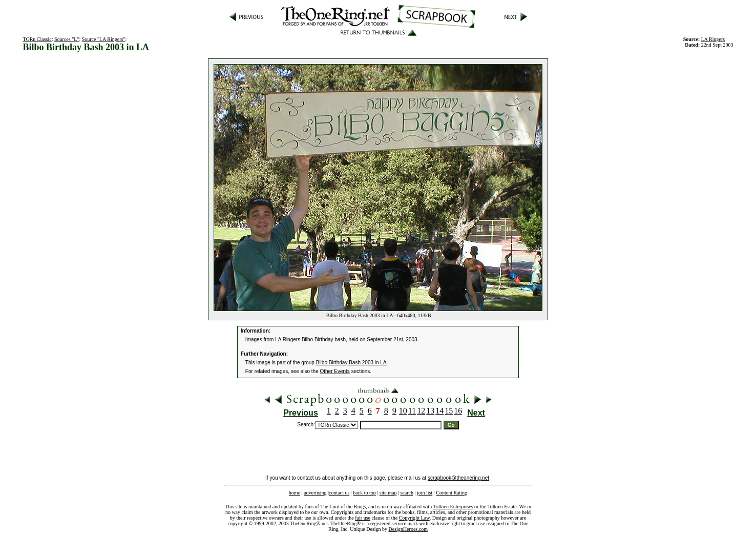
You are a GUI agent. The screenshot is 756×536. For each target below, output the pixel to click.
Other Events (335, 371)
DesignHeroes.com (408, 529)
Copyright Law (414, 518)
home (295, 493)
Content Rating (451, 493)
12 (421, 411)
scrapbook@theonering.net (458, 478)
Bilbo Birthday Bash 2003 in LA (351, 363)
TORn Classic (37, 39)
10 (403, 411)
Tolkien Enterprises (453, 507)
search (407, 493)
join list (425, 493)
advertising (315, 493)
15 (449, 411)
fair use (363, 518)
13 (430, 411)
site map (388, 493)
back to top (364, 493)
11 (412, 411)
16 (458, 411)
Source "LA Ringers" (104, 39)
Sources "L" (67, 39)
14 (439, 411)
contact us (339, 493)
